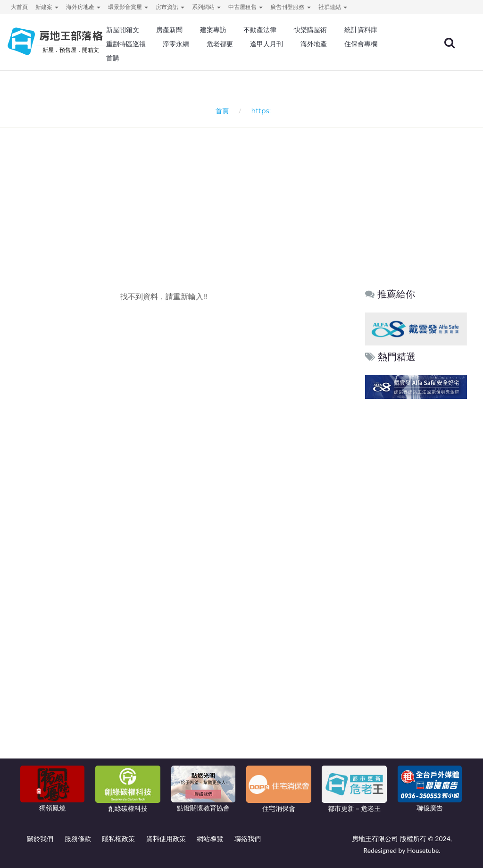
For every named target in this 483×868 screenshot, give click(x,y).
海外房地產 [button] (83, 7)
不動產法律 (260, 30)
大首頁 (19, 7)
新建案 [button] (47, 7)
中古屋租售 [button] (246, 7)
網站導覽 (210, 839)
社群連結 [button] (333, 7)
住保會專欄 (361, 44)
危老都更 (220, 44)
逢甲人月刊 (266, 44)
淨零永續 (176, 44)
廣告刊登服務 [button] (290, 7)
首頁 (221, 111)
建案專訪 (213, 30)
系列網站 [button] (206, 7)
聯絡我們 (248, 839)
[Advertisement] (244, 192)
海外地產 (314, 44)
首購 (113, 58)
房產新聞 (169, 30)
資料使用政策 (166, 839)
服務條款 (78, 839)
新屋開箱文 (123, 30)
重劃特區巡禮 (126, 44)
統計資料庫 (361, 30)
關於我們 (40, 839)
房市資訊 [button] (170, 7)
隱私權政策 (118, 839)
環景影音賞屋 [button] (128, 7)
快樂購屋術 (310, 30)
